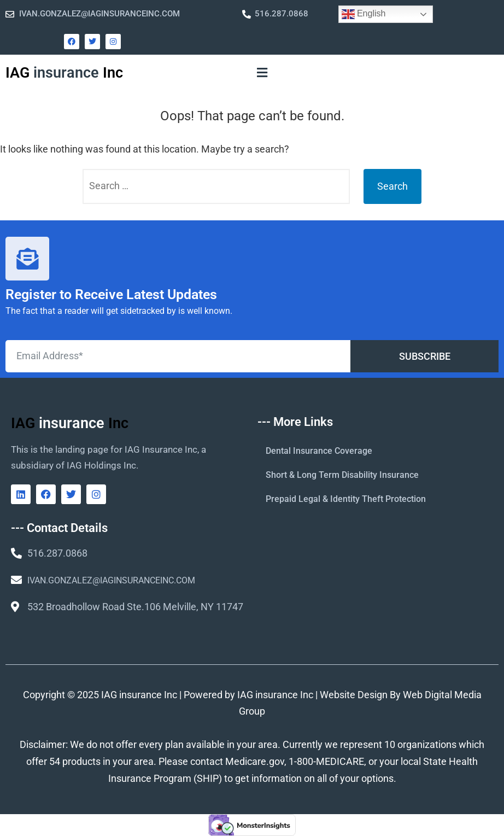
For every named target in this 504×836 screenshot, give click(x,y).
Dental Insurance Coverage (319, 451)
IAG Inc (64, 73)
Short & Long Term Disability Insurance (342, 475)
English (364, 14)
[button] (262, 73)
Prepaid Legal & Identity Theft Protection (346, 499)
